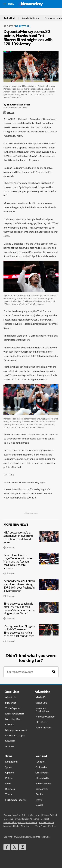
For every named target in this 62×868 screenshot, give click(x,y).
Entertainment (43, 783)
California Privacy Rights (16, 819)
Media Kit (41, 697)
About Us (10, 697)
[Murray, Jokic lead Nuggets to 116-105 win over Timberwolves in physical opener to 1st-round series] (31, 635)
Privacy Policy (49, 815)
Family (39, 794)
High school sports (15, 800)
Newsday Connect (45, 716)
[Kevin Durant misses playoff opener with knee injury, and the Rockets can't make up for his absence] (31, 565)
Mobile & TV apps (15, 735)
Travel (39, 800)
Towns (9, 794)
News (8, 783)
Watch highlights (31, 18)
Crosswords (42, 772)
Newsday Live (13, 719)
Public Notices (43, 727)
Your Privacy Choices (46, 826)
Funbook (40, 762)
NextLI (39, 805)
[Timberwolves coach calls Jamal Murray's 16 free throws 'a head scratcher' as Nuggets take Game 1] (31, 612)
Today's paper (13, 708)
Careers (9, 724)
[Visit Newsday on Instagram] (23, 847)
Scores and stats (54, 18)
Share (9, 112)
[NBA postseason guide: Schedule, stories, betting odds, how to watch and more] (31, 541)
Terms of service (12, 815)
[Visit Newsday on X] (15, 847)
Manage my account (16, 730)
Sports (8, 26)
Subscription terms (31, 815)
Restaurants (42, 789)
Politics (9, 778)
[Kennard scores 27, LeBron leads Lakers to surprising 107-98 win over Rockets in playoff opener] (31, 590)
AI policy (25, 826)
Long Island (11, 762)
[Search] (54, 672)
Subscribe (11, 703)
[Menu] (9, 4)
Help (17, 826)
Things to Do (42, 778)
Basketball (9, 18)
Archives (10, 746)
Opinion (10, 772)
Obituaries (41, 767)
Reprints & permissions (26, 822)
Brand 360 (41, 703)
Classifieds (41, 722)
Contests (10, 741)
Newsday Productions (42, 709)
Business (10, 789)
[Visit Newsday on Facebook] (7, 847)
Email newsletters (15, 713)
